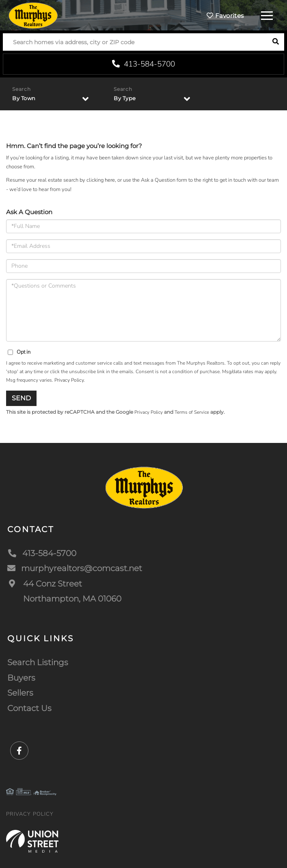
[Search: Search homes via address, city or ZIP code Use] (135, 42)
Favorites (225, 16)
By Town (24, 98)
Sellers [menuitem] (20, 693)
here (110, 180)
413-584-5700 (143, 64)
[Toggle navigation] (267, 14)
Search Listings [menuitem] (38, 662)
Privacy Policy (69, 380)
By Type (125, 98)
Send (21, 398)
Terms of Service (192, 412)
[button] (275, 42)
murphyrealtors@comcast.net (75, 568)
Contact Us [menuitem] (29, 708)
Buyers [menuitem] (21, 678)
